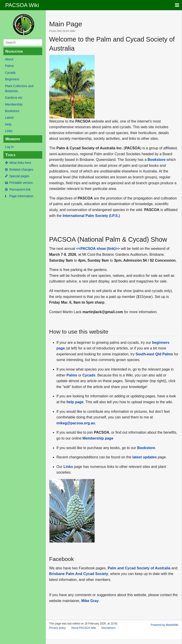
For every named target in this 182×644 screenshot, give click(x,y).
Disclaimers (108, 628)
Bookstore (12, 111)
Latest (9, 118)
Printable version (21, 183)
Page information (21, 196)
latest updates (145, 457)
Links (9, 131)
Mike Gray (90, 601)
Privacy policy (58, 628)
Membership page (98, 438)
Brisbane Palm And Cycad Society (79, 574)
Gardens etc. (14, 98)
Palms (9, 66)
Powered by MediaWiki (165, 625)
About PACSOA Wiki (84, 628)
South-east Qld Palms (154, 354)
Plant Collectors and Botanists (19, 88)
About (9, 59)
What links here (20, 163)
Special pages (19, 176)
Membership (14, 104)
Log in (9, 147)
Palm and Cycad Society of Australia (139, 568)
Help (8, 124)
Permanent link (20, 189)
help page (75, 402)
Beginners (12, 79)
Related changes (21, 170)
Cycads (10, 73)
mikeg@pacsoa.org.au (76, 423)
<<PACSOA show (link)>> (98, 249)
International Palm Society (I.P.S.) (91, 216)
